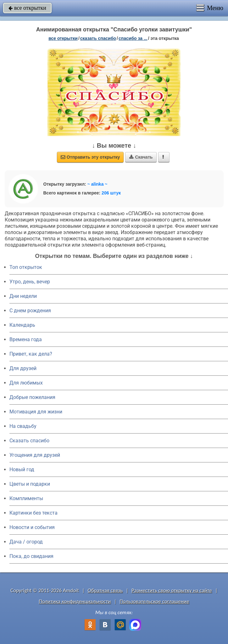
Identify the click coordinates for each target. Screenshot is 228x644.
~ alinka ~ (97, 184)
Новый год (22, 469)
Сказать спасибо (29, 441)
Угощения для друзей (35, 455)
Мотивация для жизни (36, 412)
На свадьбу (23, 426)
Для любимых (26, 383)
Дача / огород (26, 542)
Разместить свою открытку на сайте (172, 590)
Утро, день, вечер (30, 282)
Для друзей (23, 368)
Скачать (141, 157)
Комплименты (26, 498)
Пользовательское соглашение (154, 601)
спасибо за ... (133, 38)
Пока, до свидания (31, 556)
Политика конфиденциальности (75, 601)
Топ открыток (26, 267)
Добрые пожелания (32, 397)
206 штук (111, 193)
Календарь (22, 325)
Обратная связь (105, 590)
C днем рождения (30, 311)
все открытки (27, 8)
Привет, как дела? (31, 354)
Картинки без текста (33, 513)
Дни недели (23, 296)
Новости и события (32, 527)
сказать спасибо (98, 38)
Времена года (26, 339)
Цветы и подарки (30, 484)
